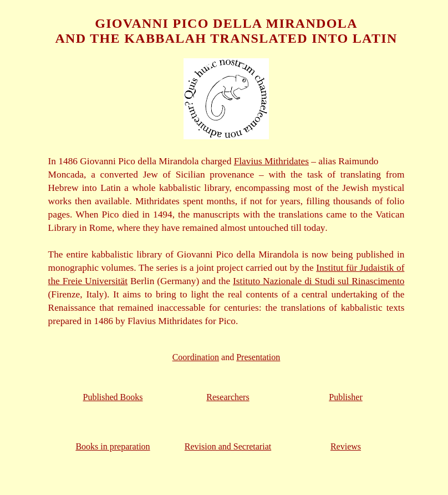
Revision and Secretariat (228, 446)
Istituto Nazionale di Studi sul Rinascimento (319, 281)
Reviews (346, 446)
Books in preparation (113, 446)
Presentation (258, 357)
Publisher (345, 397)
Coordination (196, 357)
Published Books (113, 397)
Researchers (228, 397)
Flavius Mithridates (271, 161)
